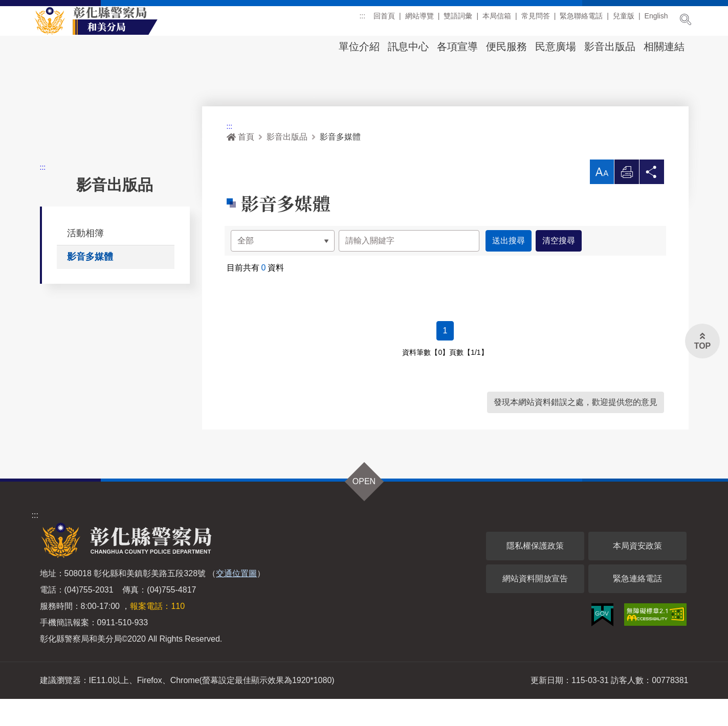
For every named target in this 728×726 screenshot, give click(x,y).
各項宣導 (457, 47)
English (656, 20)
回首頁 (384, 20)
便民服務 (506, 47)
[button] (602, 199)
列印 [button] (627, 202)
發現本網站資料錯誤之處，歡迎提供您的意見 (576, 429)
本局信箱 (497, 20)
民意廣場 (556, 47)
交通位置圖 (236, 600)
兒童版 (624, 20)
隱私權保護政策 (535, 573)
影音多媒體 (90, 284)
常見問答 (536, 20)
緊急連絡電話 (637, 606)
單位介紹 (359, 47)
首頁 (240, 164)
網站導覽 (420, 20)
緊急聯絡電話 (581, 20)
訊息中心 (408, 47)
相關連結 (664, 47)
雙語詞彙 (458, 20)
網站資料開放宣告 (535, 606)
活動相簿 (85, 260)
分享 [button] (652, 202)
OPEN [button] (364, 508)
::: (362, 20)
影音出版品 (610, 47)
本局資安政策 (637, 573)
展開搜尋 (686, 19)
